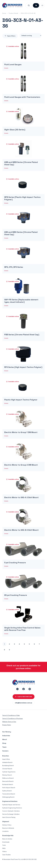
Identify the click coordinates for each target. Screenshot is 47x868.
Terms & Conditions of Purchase (12, 719)
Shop (4, 743)
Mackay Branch (7, 775)
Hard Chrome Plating (9, 817)
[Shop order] (31, 36)
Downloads (6, 842)
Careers (5, 751)
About (5, 739)
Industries (6, 736)
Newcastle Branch (8, 781)
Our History (7, 732)
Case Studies (6, 855)
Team (4, 747)
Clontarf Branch (7, 769)
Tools (4, 845)
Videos (4, 851)
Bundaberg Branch (8, 766)
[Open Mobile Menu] (42, 5)
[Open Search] (29, 5)
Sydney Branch (7, 791)
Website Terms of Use (9, 722)
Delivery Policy (7, 825)
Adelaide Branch (7, 762)
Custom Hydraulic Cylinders (11, 811)
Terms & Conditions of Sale (11, 715)
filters (10, 36)
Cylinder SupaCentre (9, 772)
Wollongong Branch (8, 797)
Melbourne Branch (8, 778)
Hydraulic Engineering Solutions (12, 808)
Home (4, 13)
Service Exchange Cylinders (11, 814)
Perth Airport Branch (9, 788)
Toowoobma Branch (9, 794)
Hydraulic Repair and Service (11, 805)
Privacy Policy (7, 725)
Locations (5, 831)
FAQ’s (4, 848)
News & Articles (7, 839)
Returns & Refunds (8, 828)
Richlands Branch (8, 784)
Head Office (6, 759)
